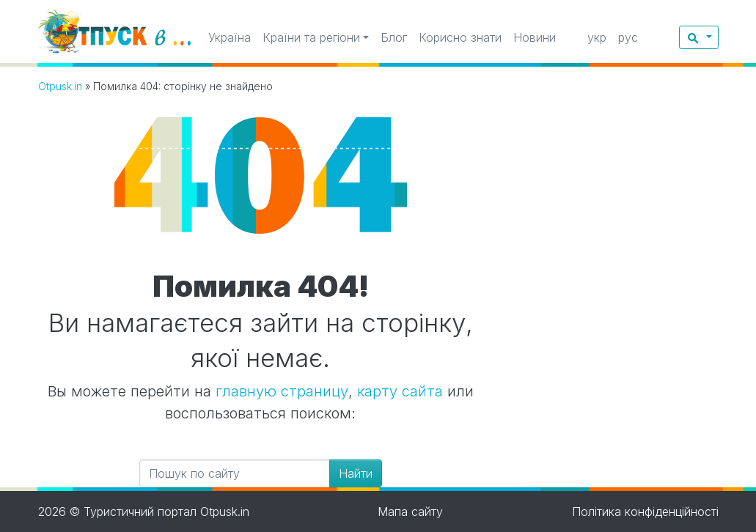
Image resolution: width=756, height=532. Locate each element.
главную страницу (282, 391)
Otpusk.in (60, 86)
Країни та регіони (311, 37)
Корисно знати (460, 37)
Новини (535, 37)
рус (628, 37)
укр (597, 37)
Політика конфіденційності (645, 511)
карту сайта (400, 391)
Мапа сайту (410, 511)
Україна (230, 37)
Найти (356, 473)
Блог (394, 37)
